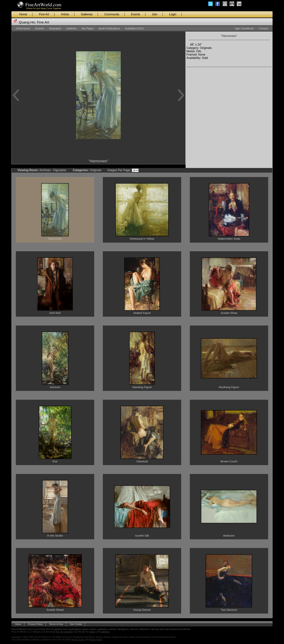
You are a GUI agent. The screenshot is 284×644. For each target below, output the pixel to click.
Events (136, 14)
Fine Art (44, 14)
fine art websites (65, 632)
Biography (55, 28)
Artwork (40, 28)
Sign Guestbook (244, 28)
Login (173, 14)
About (18, 624)
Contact (263, 28)
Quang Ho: (27, 22)
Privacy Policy (35, 624)
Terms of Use (56, 624)
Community (112, 14)
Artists (65, 14)
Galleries (87, 14)
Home (23, 14)
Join (155, 14)
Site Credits (76, 624)
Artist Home (23, 28)
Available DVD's (134, 28)
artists (92, 632)
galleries (105, 632)
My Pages (88, 28)
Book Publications (109, 28)
